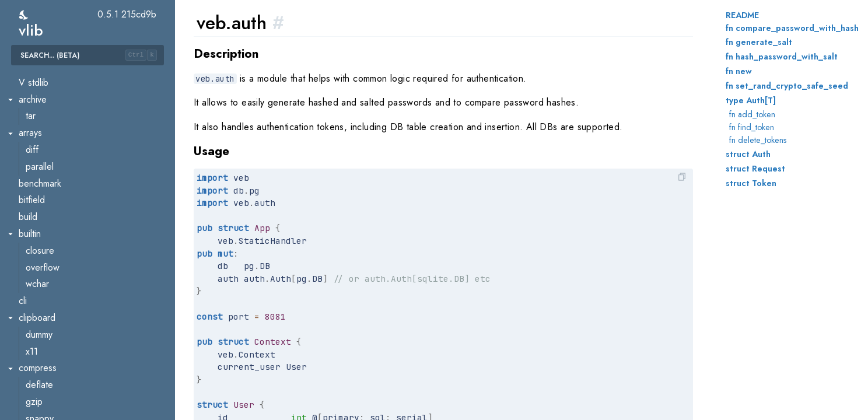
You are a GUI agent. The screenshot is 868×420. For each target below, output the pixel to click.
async (37, 329)
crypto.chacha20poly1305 (77, 413)
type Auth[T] (751, 100)
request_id (46, 262)
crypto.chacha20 (59, 396)
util (31, 161)
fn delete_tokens (758, 140)
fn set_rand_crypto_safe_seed (787, 86)
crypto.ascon (51, 379)
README (742, 15)
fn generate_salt (759, 42)
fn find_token (752, 127)
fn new (739, 71)
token (36, 111)
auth (34, 211)
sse (32, 279)
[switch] (24, 15)
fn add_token (752, 114)
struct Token (751, 183)
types (36, 144)
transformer (48, 127)
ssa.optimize (50, 94)
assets (38, 195)
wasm (29, 295)
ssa (32, 77)
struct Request (755, 169)
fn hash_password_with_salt (782, 57)
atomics (40, 346)
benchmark (47, 363)
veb (26, 178)
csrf (33, 228)
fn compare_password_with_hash (792, 28)
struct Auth (748, 154)
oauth (36, 245)
